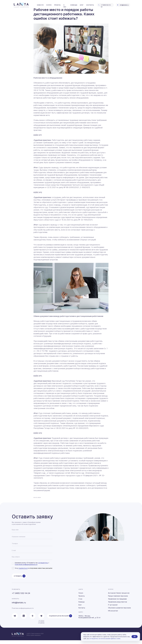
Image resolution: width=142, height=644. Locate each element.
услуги (49, 5)
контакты (90, 5)
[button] (60, 620)
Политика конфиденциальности (23, 612)
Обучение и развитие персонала (119, 612)
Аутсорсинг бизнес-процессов (119, 597)
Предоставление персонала (118, 600)
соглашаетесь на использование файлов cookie (105, 639)
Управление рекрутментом (117, 606)
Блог (80, 609)
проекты (57, 5)
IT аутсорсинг (113, 609)
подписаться (23, 572)
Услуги (81, 597)
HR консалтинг (113, 614)
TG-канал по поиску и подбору (41, 626)
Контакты (82, 612)
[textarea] (32, 561)
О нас (80, 603)
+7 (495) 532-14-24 (21, 597)
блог (82, 5)
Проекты (82, 600)
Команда (82, 606)
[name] (32, 533)
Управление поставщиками (117, 603)
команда (74, 5)
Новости (40, 5)
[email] (32, 554)
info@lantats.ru (124, 5)
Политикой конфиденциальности (26, 568)
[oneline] (32, 540)
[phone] (32, 547)
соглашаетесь (43, 566)
